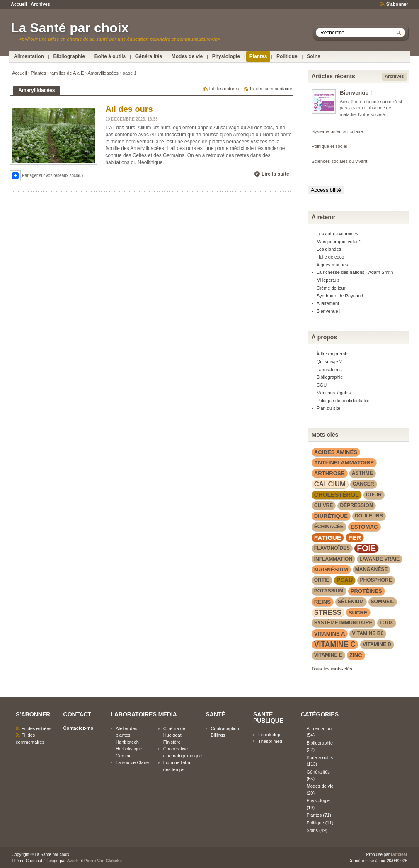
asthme (362, 473)
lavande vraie (379, 559)
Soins (314, 56)
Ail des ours (129, 109)
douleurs (369, 516)
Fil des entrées (224, 89)
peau (345, 580)
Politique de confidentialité (343, 401)
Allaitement (328, 303)
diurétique (331, 516)
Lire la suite (275, 174)
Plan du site (328, 408)
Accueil (19, 4)
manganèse (372, 569)
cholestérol (337, 495)
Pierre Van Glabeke (103, 861)
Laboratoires (329, 370)
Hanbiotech (127, 742)
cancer (363, 484)
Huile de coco (331, 257)
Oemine (124, 756)
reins (322, 602)
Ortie (322, 580)
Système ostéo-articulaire (337, 131)
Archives (40, 4)
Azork (73, 861)
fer (355, 538)
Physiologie (226, 56)
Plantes (258, 56)
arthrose (329, 473)
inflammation (333, 559)
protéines (366, 591)
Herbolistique (129, 749)
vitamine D (377, 644)
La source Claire (132, 762)
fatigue (328, 538)
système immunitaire (343, 623)
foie (366, 548)
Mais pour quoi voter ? (339, 242)
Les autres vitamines (338, 234)
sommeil (383, 602)
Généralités (149, 56)
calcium (330, 484)
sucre (358, 613)
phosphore (376, 580)
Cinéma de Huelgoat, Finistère (174, 735)
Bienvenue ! (356, 93)
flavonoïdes (332, 548)
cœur (374, 495)
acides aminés (336, 452)
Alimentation (29, 56)
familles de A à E (67, 73)
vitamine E (328, 655)
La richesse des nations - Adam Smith (355, 272)
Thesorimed (270, 741)
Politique (287, 56)
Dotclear (399, 855)
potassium (329, 591)
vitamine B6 (368, 633)
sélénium (351, 602)
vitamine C (335, 644)
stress (328, 612)
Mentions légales (334, 393)
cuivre (324, 505)
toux (386, 623)
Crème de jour (331, 288)
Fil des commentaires (272, 89)
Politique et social (329, 146)
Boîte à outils (110, 56)
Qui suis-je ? (329, 362)
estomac (364, 527)
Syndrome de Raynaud (340, 296)
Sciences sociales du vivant (340, 161)
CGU (322, 385)
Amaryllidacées (103, 73)
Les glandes (329, 249)
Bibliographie (69, 56)
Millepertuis (328, 280)
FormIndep (269, 735)
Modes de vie (187, 56)
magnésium (331, 569)
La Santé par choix (70, 28)
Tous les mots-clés (332, 669)
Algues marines (332, 265)
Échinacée (329, 527)
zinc (356, 655)
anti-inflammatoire (344, 463)
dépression (356, 505)
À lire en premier (333, 354)
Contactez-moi (79, 728)
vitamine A (330, 634)
